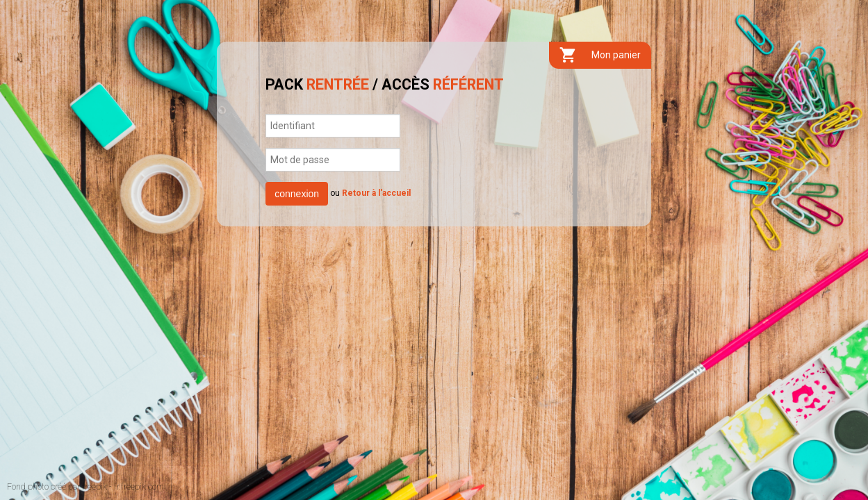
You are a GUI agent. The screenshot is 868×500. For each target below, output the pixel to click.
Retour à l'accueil (376, 193)
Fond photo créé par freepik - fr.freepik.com (85, 487)
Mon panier (600, 55)
